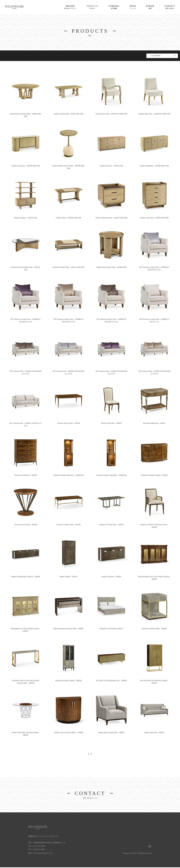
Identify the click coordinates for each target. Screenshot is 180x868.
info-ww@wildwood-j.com (44, 854)
